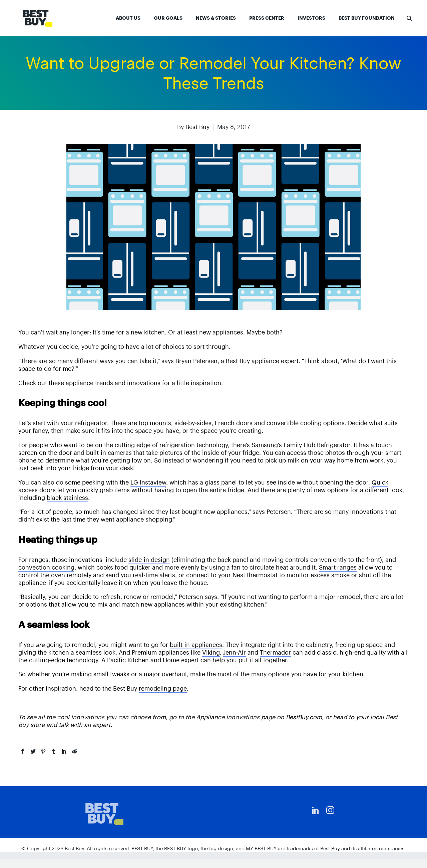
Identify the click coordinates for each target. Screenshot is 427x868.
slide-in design (149, 560)
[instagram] (330, 810)
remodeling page (163, 688)
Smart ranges (338, 567)
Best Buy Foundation (367, 18)
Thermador (275, 652)
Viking (211, 652)
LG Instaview (148, 482)
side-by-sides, (194, 423)
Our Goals (168, 18)
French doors (234, 423)
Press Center (267, 18)
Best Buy (197, 127)
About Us (128, 18)
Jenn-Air (235, 652)
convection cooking (46, 567)
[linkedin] (316, 810)
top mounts (155, 423)
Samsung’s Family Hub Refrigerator (301, 445)
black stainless (67, 498)
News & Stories (216, 18)
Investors (311, 18)
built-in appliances (196, 645)
